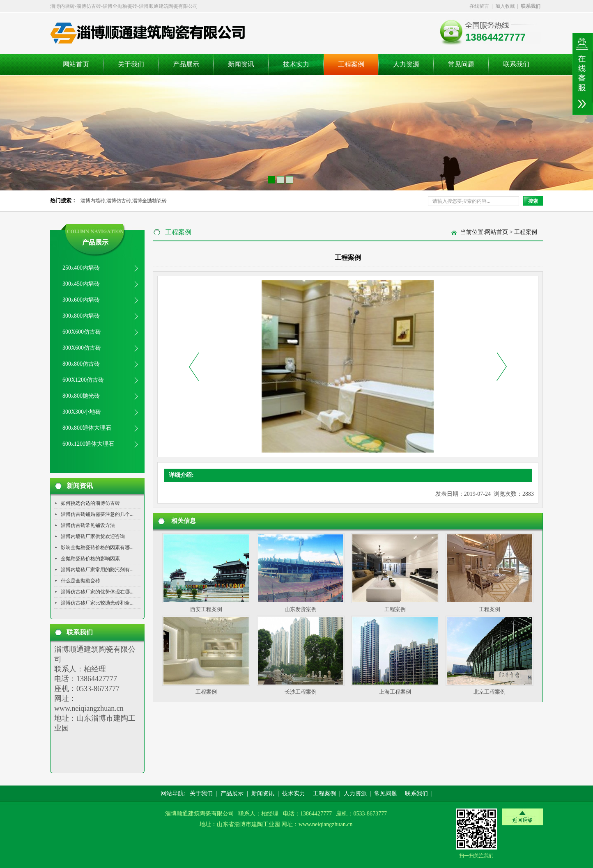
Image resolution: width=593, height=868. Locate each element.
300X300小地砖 (82, 412)
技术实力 (296, 64)
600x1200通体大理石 (88, 444)
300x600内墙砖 (81, 300)
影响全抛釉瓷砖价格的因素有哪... (97, 547)
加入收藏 (505, 6)
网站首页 (76, 64)
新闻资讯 (241, 64)
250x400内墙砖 (81, 268)
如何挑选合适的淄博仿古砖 (90, 503)
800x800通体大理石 (87, 428)
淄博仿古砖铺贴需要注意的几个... (97, 514)
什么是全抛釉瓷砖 (80, 581)
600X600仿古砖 (82, 332)
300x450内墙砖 (81, 284)
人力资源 (406, 64)
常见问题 (461, 64)
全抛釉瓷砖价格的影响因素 (90, 559)
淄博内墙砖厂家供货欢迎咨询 (93, 536)
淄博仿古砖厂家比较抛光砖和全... (97, 603)
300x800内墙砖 (81, 316)
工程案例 (351, 64)
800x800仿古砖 (81, 364)
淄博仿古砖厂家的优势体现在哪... (97, 592)
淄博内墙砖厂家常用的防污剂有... (97, 570)
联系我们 (516, 64)
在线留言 (479, 6)
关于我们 (131, 64)
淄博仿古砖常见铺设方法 (88, 525)
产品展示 (186, 64)
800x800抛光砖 (81, 396)
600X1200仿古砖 (83, 380)
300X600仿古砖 (82, 348)
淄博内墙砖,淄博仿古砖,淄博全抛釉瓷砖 (124, 201)
